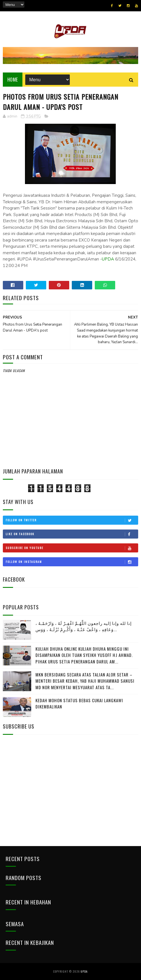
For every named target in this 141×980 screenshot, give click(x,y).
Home (13, 80)
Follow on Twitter (72, 520)
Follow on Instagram (72, 562)
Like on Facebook (72, 534)
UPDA (108, 259)
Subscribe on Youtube (72, 548)
